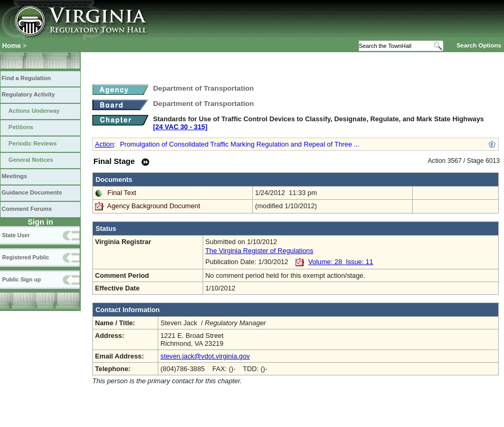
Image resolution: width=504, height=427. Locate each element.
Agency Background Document (154, 206)
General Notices (31, 160)
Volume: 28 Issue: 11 (341, 262)
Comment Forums (27, 209)
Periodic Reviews (33, 143)
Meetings (14, 176)
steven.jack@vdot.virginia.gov (205, 356)
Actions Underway (34, 111)
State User (16, 235)
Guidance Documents (32, 192)
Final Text (122, 193)
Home (12, 46)
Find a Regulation (26, 78)
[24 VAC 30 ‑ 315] (180, 127)
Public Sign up (21, 279)
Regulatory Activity (28, 94)
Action (104, 144)
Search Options (479, 45)
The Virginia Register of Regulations (259, 251)
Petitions (21, 127)
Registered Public (26, 257)
